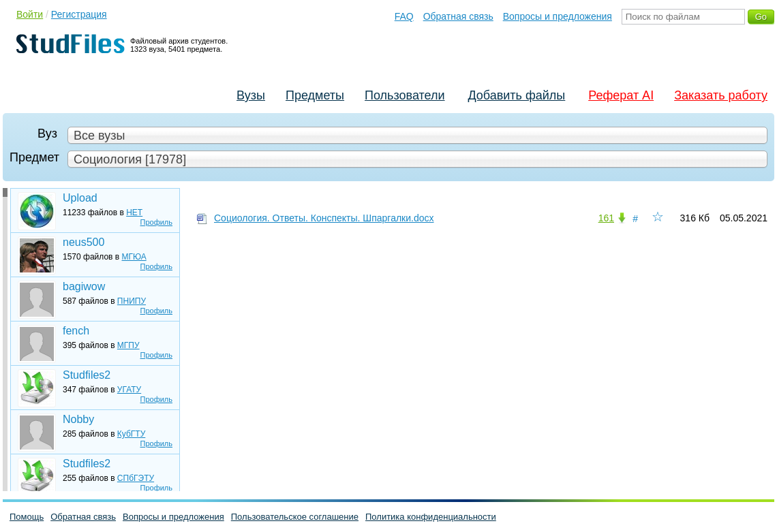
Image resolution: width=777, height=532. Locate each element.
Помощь (27, 517)
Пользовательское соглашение (295, 517)
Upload (80, 198)
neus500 (83, 242)
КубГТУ (131, 434)
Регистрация (79, 14)
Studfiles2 (87, 375)
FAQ (404, 16)
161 (606, 218)
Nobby (78, 419)
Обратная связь (458, 16)
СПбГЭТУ (136, 478)
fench (76, 331)
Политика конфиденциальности (431, 517)
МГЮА (134, 257)
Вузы (251, 95)
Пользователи (405, 95)
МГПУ (128, 345)
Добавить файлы (516, 95)
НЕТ (134, 213)
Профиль (157, 222)
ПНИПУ (132, 301)
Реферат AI (621, 95)
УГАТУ (129, 390)
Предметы (315, 95)
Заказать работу (721, 95)
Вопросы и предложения (558, 16)
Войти (30, 14)
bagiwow (84, 286)
